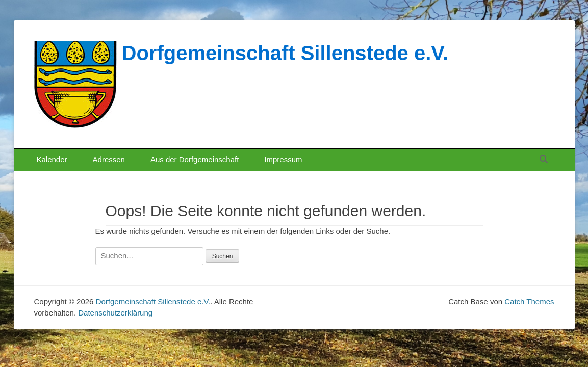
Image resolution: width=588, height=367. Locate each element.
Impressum (283, 159)
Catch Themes (529, 302)
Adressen (109, 159)
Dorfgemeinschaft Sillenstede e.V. (285, 53)
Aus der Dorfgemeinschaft (195, 159)
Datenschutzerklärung (115, 313)
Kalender (52, 159)
